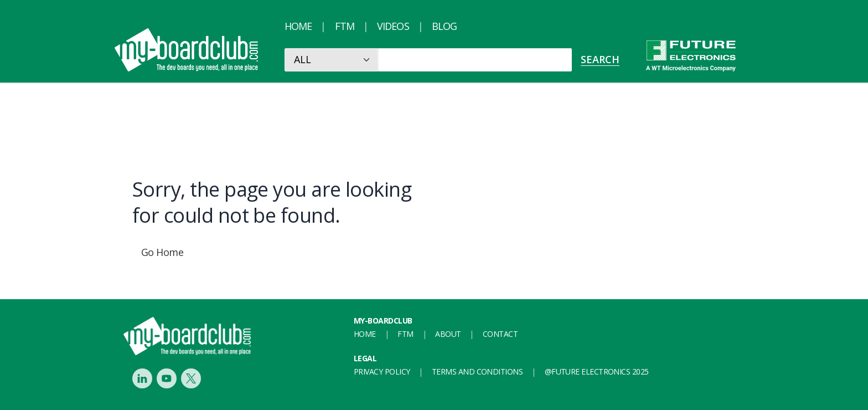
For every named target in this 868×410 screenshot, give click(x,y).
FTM (345, 26)
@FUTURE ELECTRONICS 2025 (597, 371)
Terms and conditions (477, 371)
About (448, 334)
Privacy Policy (382, 371)
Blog (444, 26)
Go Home (162, 252)
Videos (393, 26)
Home (298, 26)
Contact (500, 334)
